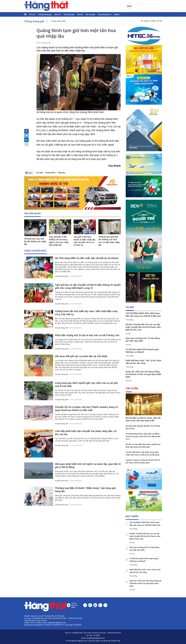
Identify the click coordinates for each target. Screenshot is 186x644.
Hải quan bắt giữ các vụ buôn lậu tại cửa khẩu (81, 356)
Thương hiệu (69, 14)
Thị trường (90, 14)
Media (117, 14)
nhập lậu (62, 173)
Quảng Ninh (50, 173)
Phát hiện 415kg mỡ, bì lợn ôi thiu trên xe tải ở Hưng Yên (87, 335)
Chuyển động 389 (61, 276)
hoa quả (40, 173)
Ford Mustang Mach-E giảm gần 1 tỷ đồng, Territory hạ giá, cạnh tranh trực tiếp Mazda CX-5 (143, 436)
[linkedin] (26, 140)
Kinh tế (57, 14)
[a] (129, 6)
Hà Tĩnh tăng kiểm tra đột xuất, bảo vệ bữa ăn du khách (87, 258)
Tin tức (32, 14)
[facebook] (26, 131)
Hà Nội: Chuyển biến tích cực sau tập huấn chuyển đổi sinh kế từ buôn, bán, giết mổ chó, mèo (143, 327)
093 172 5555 (95, 635)
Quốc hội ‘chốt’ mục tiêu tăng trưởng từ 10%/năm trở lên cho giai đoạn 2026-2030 (144, 374)
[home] (46, 6)
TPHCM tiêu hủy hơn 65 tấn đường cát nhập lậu (35, 242)
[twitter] (26, 135)
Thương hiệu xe (104, 14)
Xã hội (80, 14)
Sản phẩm (132, 388)
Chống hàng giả (45, 14)
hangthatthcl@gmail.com (96, 638)
